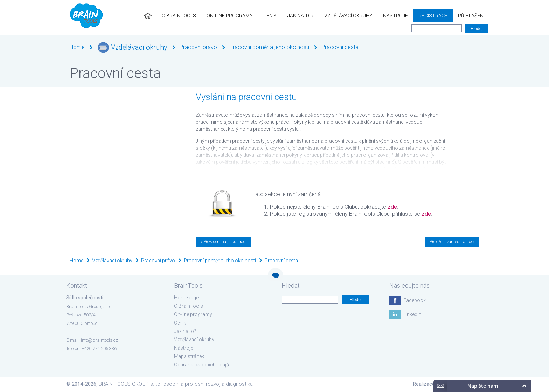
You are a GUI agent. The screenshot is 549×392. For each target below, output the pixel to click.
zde (392, 207)
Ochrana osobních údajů (201, 365)
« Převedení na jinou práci (224, 242)
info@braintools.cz (99, 340)
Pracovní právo (198, 47)
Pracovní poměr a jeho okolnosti (269, 47)
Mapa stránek (189, 356)
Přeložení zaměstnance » (452, 242)
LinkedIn (412, 314)
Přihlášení (471, 16)
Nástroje (395, 16)
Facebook (415, 300)
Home (77, 47)
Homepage (186, 298)
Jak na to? (301, 16)
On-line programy (230, 16)
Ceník (270, 16)
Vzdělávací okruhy (348, 16)
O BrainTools (179, 16)
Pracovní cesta (340, 47)
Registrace (433, 16)
